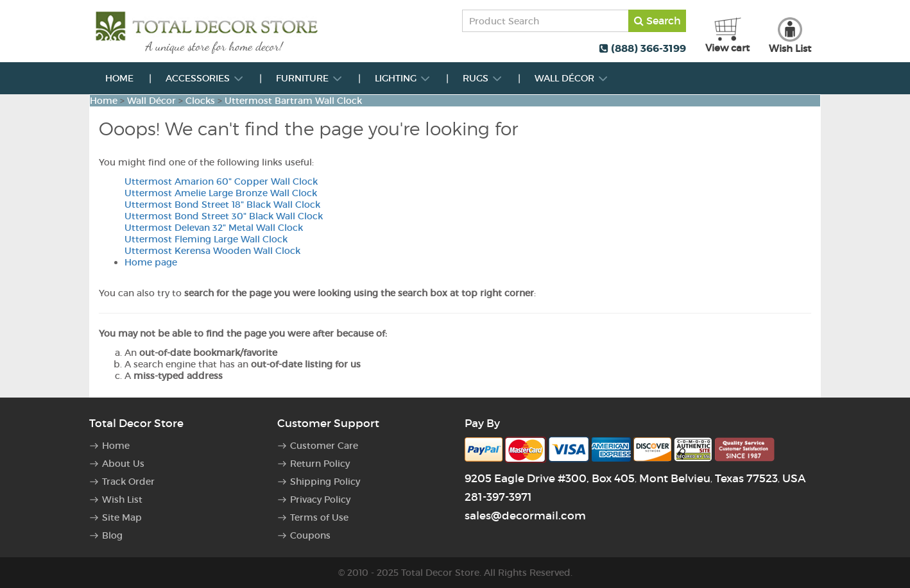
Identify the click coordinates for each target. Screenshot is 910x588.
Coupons (310, 535)
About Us (123, 464)
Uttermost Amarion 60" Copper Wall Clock (221, 181)
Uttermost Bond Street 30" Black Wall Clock (224, 216)
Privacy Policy (320, 500)
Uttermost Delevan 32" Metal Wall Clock (214, 228)
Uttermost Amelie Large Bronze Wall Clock (221, 193)
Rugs (483, 78)
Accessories (205, 78)
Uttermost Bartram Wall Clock (293, 101)
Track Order (128, 482)
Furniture (309, 78)
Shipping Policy (325, 482)
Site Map (122, 517)
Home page (151, 262)
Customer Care (324, 446)
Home (119, 78)
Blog (112, 535)
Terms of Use (319, 517)
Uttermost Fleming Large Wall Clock (206, 239)
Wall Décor (571, 78)
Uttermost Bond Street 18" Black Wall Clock (222, 205)
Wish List (122, 500)
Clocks (200, 101)
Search (657, 21)
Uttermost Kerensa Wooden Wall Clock (212, 251)
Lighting (403, 78)
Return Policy (320, 464)
